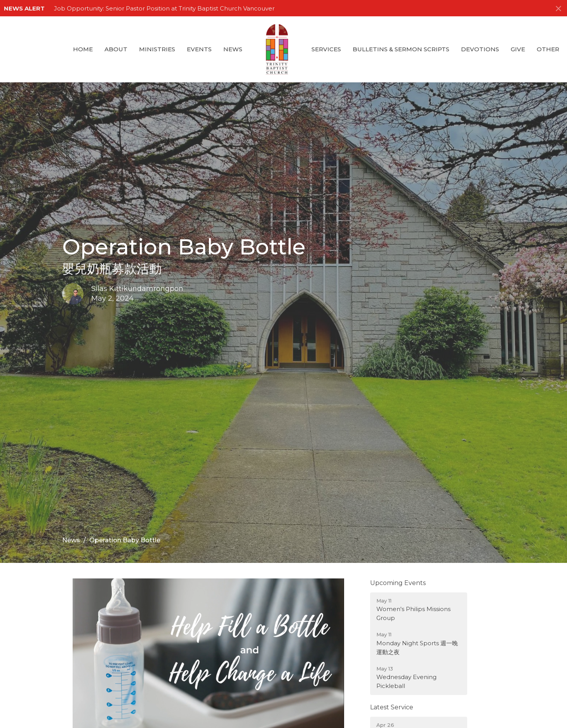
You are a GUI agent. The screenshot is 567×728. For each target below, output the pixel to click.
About (116, 49)
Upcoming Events (398, 583)
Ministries (157, 49)
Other (548, 49)
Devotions (480, 49)
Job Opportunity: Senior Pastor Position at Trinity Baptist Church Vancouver (164, 8)
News (233, 49)
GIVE (518, 49)
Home (83, 49)
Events (199, 49)
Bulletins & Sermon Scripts (401, 49)
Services (326, 49)
